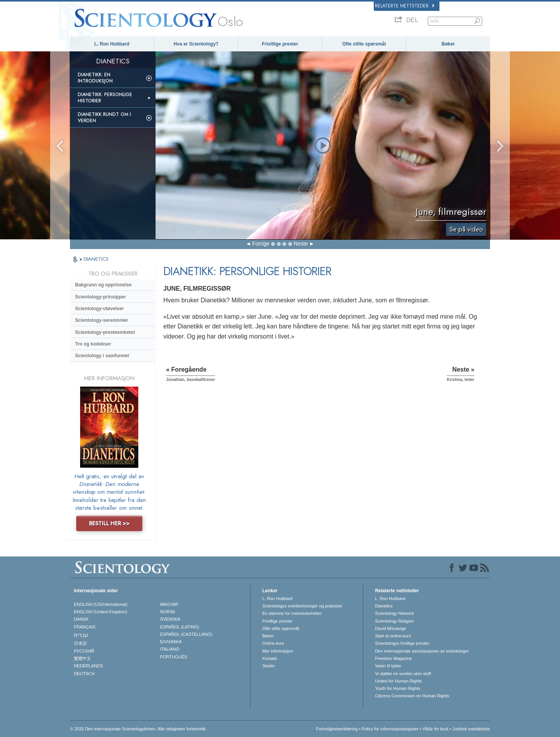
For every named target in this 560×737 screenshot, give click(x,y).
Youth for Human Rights (397, 688)
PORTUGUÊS (174, 657)
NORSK (168, 612)
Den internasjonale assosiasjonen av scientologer (422, 651)
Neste (301, 244)
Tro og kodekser (93, 344)
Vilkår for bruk (436, 729)
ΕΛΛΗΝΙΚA (171, 642)
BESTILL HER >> (109, 523)
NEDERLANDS (88, 666)
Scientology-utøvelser (99, 309)
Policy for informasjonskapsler (390, 729)
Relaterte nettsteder (405, 6)
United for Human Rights (398, 681)
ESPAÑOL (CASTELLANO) (186, 634)
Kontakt (269, 658)
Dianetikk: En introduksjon (95, 78)
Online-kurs (273, 643)
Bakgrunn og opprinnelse (103, 285)
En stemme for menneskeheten (292, 613)
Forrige (261, 244)
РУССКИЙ (84, 651)
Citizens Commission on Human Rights (412, 696)
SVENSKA (170, 619)
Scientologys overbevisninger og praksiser (302, 606)
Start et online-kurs (393, 636)
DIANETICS (96, 259)
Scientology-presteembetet (105, 332)
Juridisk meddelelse (471, 729)
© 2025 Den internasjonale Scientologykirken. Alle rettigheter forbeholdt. (138, 729)
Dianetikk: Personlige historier (105, 98)
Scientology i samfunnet (102, 356)
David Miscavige (390, 628)
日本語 (80, 643)
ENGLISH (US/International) (101, 604)
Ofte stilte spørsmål (364, 44)
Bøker (448, 44)
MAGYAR (169, 604)
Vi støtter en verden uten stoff (403, 674)
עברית (81, 635)
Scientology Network (394, 613)
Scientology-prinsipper (101, 297)
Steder (268, 666)
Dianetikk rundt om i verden (104, 118)
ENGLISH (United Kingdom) (101, 612)
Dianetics (384, 606)
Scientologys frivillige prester (402, 643)
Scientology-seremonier (102, 320)
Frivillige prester (280, 44)
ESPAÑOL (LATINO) (180, 627)
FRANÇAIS (85, 627)
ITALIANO (170, 649)
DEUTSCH (84, 674)
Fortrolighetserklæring (337, 729)
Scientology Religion (394, 621)
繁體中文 (82, 658)
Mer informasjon (277, 651)
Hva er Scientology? (196, 44)
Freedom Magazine (393, 658)
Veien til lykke (388, 666)
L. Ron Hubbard (112, 44)
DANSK (81, 619)
